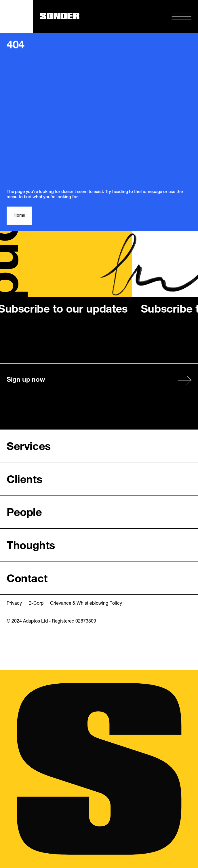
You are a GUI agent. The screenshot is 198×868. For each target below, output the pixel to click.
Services (29, 447)
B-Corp (36, 604)
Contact (27, 579)
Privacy (14, 604)
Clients (24, 480)
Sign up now (26, 380)
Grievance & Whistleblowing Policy (86, 604)
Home (19, 216)
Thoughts (31, 546)
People (24, 513)
